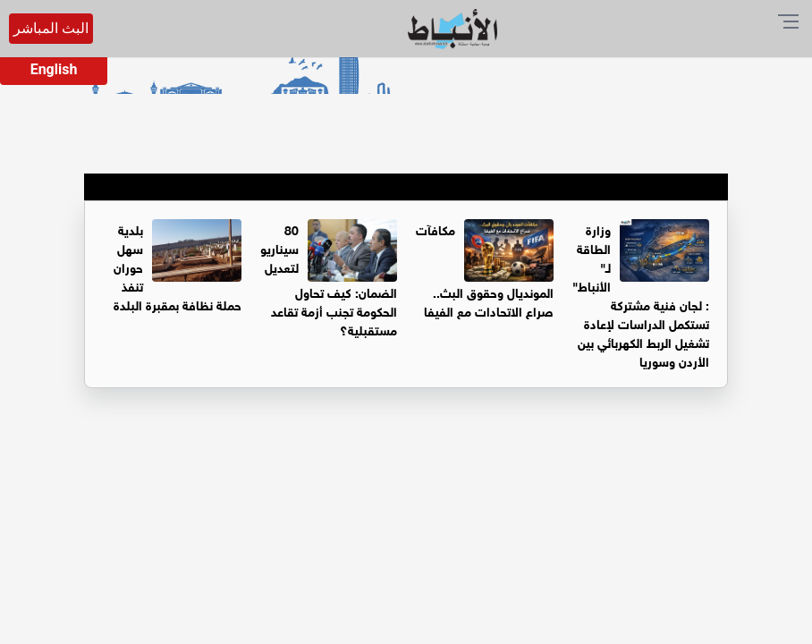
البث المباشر (51, 28)
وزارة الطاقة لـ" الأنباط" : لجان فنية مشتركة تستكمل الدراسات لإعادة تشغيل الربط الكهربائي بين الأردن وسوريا (641, 294)
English (54, 69)
